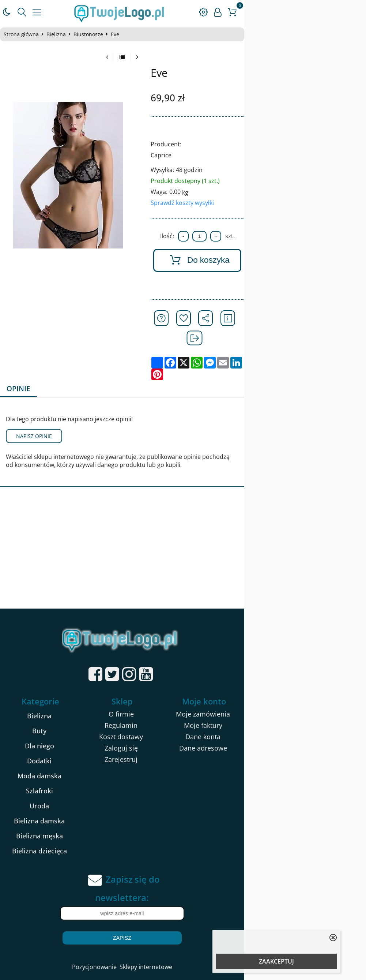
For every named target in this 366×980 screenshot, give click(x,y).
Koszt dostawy (182, 706)
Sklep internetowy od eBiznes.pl (183, 955)
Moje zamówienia (300, 683)
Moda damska (64, 745)
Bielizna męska (64, 805)
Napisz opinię (41, 405)
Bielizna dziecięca (64, 820)
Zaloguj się (182, 717)
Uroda (65, 775)
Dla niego (64, 715)
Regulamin (182, 694)
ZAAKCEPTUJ (276, 961)
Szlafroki (64, 760)
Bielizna (63, 34)
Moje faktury (300, 694)
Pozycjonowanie (155, 936)
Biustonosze (96, 34)
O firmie (182, 683)
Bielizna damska (65, 790)
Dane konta (300, 706)
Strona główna (29, 34)
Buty (65, 700)
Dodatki (65, 730)
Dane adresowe (300, 717)
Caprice (235, 155)
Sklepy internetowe (207, 936)
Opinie (26, 357)
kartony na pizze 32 (73, 968)
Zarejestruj (182, 728)
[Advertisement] (183, 523)
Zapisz (183, 907)
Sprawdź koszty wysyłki (256, 203)
